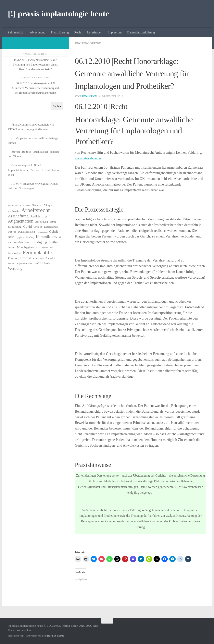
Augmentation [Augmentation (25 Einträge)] (21, 221)
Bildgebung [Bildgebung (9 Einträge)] (15, 227)
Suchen (57, 106)
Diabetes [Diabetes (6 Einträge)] (12, 232)
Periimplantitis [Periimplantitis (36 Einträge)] (38, 252)
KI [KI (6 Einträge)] (60, 237)
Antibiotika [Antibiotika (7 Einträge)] (14, 211)
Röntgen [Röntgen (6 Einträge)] (40, 259)
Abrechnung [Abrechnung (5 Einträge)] (25, 205)
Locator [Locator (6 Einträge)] (12, 248)
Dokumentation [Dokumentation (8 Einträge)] (26, 232)
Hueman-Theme (56, 636)
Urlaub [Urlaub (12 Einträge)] (45, 263)
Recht (78, 32)
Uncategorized (89, 43)
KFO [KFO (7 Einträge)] (54, 237)
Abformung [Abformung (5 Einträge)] (13, 205)
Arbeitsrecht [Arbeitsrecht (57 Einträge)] (36, 210)
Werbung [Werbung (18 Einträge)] (15, 268)
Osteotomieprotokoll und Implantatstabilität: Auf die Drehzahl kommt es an (34, 170)
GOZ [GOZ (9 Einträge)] (11, 237)
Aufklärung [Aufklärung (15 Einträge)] (39, 216)
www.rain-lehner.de (89, 158)
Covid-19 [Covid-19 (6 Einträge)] (38, 227)
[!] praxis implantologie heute (58, 14)
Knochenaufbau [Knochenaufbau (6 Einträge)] (15, 242)
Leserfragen (95, 32)
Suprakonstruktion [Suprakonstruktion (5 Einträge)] (25, 264)
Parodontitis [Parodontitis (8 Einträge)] (14, 253)
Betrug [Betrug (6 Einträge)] (53, 222)
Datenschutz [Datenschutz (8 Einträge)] (51, 227)
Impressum (115, 32)
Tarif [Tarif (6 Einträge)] (36, 263)
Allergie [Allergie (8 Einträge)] (48, 205)
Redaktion (90, 97)
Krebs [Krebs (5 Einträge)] (27, 243)
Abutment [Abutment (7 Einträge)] (37, 205)
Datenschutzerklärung (141, 32)
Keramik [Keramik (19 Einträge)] (43, 237)
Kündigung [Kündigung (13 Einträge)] (39, 242)
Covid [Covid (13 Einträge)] (27, 226)
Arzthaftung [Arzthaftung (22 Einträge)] (18, 216)
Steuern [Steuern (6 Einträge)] (12, 263)
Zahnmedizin (16, 32)
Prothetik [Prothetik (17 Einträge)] (27, 258)
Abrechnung (38, 32)
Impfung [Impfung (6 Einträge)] (30, 237)
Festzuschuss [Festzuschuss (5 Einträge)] (42, 232)
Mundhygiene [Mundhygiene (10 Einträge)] (25, 247)
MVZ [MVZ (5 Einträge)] (38, 248)
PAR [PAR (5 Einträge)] (51, 248)
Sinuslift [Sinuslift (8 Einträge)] (50, 258)
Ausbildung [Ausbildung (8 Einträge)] (41, 222)
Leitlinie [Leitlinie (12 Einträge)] (54, 242)
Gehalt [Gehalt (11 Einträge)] (54, 231)
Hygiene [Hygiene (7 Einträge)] (20, 237)
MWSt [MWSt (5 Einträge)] (45, 248)
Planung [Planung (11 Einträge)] (13, 258)
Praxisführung (60, 32)
